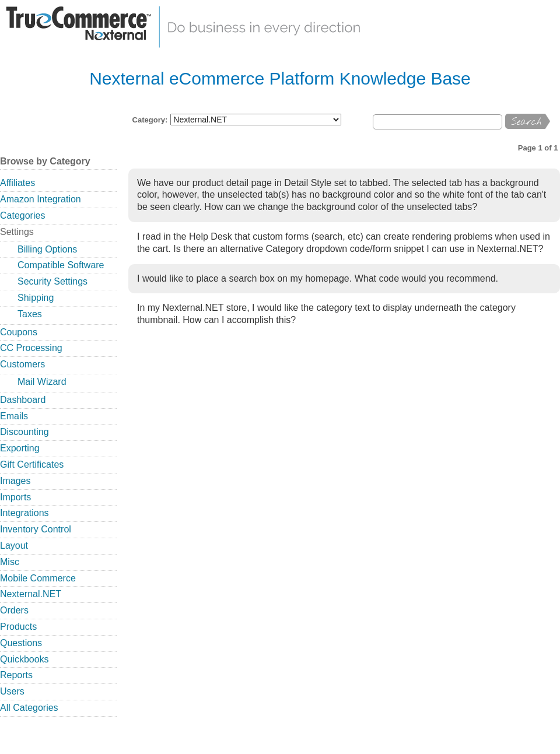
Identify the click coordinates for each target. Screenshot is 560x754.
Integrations (24, 513)
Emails (14, 416)
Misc (10, 562)
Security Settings (52, 281)
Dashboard (23, 400)
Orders (14, 610)
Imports (15, 497)
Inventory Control (36, 529)
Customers (22, 364)
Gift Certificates (32, 464)
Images (15, 481)
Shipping (36, 298)
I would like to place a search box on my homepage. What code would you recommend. (318, 278)
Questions (21, 643)
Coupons (19, 332)
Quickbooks (24, 659)
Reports (16, 675)
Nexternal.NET (31, 594)
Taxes (30, 314)
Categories (22, 215)
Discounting (24, 432)
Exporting (20, 448)
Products (18, 627)
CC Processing (31, 348)
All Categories (29, 708)
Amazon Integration (41, 199)
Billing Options (47, 249)
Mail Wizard (42, 382)
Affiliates (17, 183)
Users (12, 691)
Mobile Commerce (38, 578)
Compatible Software (61, 265)
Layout (14, 546)
